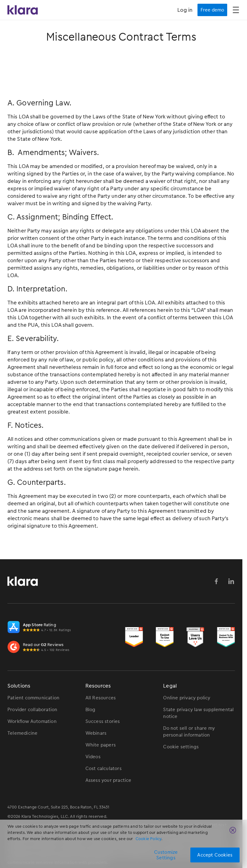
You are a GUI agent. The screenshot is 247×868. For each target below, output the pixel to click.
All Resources (101, 698)
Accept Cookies (215, 855)
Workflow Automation (32, 721)
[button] (236, 10)
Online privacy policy (187, 698)
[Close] (233, 830)
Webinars (96, 733)
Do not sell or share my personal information (189, 732)
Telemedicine (22, 733)
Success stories (103, 721)
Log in (185, 10)
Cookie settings (181, 747)
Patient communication (33, 698)
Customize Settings (166, 855)
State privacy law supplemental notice (198, 713)
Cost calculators (104, 768)
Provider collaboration (32, 710)
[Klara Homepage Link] (23, 10)
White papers (101, 745)
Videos (93, 757)
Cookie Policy (149, 839)
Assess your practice (108, 780)
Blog (91, 710)
